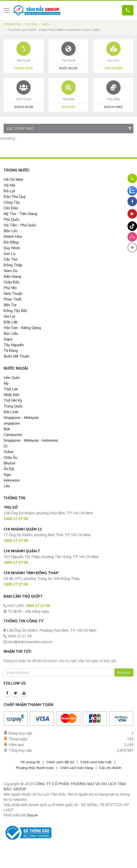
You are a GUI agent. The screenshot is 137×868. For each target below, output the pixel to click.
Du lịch (31, 24)
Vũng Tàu (12, 202)
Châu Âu (10, 457)
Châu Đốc (12, 282)
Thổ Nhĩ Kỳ (13, 400)
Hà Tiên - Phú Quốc (20, 225)
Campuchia (13, 435)
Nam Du (10, 271)
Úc (6, 446)
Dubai (8, 452)
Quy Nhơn (12, 248)
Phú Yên (10, 288)
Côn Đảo (11, 208)
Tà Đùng (11, 351)
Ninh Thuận (13, 293)
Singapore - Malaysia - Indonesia (31, 440)
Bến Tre (10, 305)
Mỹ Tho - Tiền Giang (20, 214)
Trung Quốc (13, 406)
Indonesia (12, 480)
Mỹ (6, 383)
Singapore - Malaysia (21, 417)
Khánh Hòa (13, 236)
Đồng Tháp (13, 265)
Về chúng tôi (30, 762)
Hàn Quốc (12, 378)
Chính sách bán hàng (76, 768)
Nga (7, 475)
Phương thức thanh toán (35, 768)
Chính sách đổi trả (60, 762)
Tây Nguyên (14, 345)
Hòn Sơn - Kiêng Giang (22, 328)
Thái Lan (11, 389)
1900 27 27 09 (38, 606)
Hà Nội (9, 185)
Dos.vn (32, 815)
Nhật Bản (12, 395)
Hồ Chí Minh (13, 179)
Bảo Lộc (11, 231)
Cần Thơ (11, 259)
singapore (12, 423)
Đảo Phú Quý (15, 197)
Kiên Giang (12, 276)
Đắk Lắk (11, 322)
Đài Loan (11, 412)
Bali (7, 429)
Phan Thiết (13, 299)
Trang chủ (12, 24)
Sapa (46, 24)
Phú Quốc (12, 219)
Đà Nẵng (11, 242)
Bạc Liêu (11, 333)
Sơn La (9, 254)
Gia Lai (9, 316)
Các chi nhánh (110, 768)
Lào (7, 486)
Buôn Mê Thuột (16, 356)
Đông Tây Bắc (16, 311)
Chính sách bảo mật (96, 762)
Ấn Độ (9, 469)
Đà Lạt (9, 191)
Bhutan (10, 463)
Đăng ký (124, 672)
